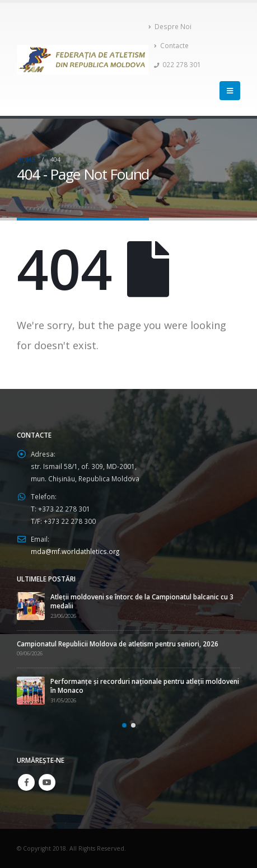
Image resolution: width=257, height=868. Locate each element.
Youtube (47, 782)
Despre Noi (170, 26)
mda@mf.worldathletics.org (75, 551)
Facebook (26, 782)
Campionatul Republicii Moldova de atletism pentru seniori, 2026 (118, 644)
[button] (124, 725)
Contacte (171, 45)
